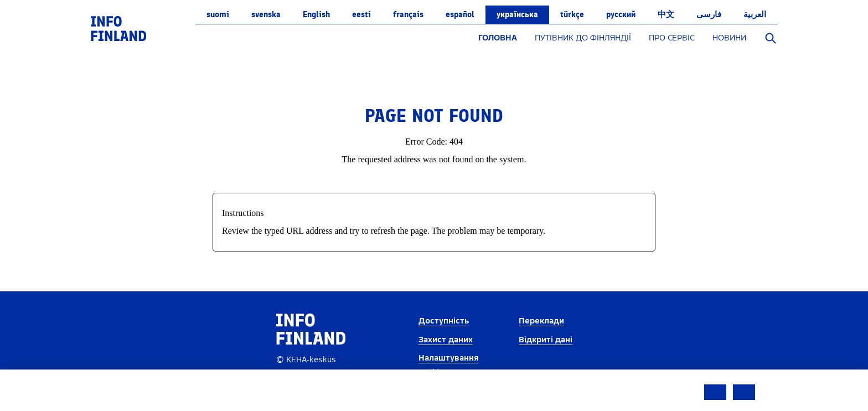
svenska (266, 14)
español (460, 14)
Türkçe (572, 14)
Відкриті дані (546, 340)
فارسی (709, 14)
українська (517, 14)
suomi (218, 14)
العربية (755, 14)
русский (621, 14)
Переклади (541, 321)
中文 (666, 14)
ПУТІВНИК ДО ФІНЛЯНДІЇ (583, 38)
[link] (118, 28)
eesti (361, 14)
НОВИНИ (729, 38)
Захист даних (446, 340)
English (316, 14)
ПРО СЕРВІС (672, 38)
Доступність (444, 321)
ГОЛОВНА (498, 38)
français (408, 14)
